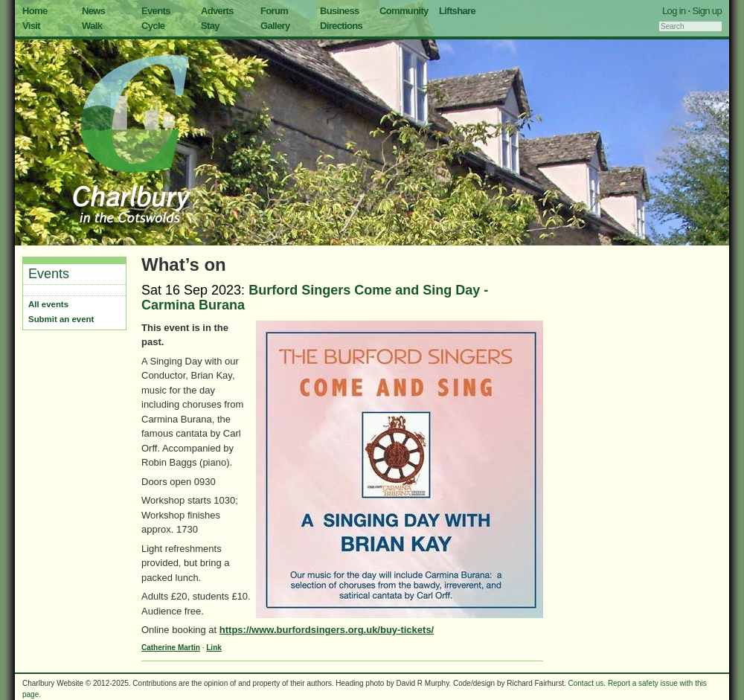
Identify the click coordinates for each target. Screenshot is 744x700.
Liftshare (457, 11)
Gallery (275, 26)
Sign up (707, 11)
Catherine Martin (171, 648)
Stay (210, 26)
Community (404, 11)
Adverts (217, 11)
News (93, 11)
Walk (92, 26)
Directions (341, 26)
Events (156, 11)
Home (35, 11)
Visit (31, 26)
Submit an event (61, 319)
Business (340, 11)
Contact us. (587, 683)
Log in (674, 11)
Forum (274, 11)
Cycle (153, 26)
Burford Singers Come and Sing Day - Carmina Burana (315, 298)
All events (48, 304)
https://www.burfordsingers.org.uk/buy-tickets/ (327, 630)
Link (214, 648)
